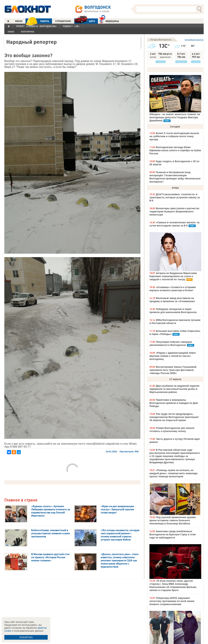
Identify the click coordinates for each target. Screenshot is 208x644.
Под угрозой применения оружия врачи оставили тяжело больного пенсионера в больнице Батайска (173, 520)
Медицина (109, 21)
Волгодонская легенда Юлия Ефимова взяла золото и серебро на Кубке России (175, 150)
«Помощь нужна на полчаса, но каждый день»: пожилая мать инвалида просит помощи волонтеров (173, 473)
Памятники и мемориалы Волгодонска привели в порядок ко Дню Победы (174, 403)
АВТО (85, 21)
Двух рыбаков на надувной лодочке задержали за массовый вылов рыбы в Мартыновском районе (174, 389)
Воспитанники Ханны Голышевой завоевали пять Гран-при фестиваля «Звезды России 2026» (173, 370)
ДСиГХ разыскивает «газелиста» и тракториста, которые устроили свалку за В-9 (175, 197)
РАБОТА (37, 21)
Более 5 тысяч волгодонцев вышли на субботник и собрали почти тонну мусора (174, 136)
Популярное (28, 32)
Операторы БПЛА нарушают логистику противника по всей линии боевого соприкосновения (172, 601)
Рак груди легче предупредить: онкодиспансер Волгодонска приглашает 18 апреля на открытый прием (174, 417)
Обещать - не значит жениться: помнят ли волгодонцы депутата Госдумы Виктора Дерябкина (175, 117)
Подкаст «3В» (71, 26)
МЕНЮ (19, 21)
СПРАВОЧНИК (63, 21)
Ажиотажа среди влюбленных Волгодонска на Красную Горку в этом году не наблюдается (173, 534)
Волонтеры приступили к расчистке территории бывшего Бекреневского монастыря (174, 211)
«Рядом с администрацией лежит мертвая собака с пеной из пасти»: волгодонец (173, 356)
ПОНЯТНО (26, 637)
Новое (11, 32)
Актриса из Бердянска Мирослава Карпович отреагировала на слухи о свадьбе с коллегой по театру (173, 276)
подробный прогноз (194, 40)
